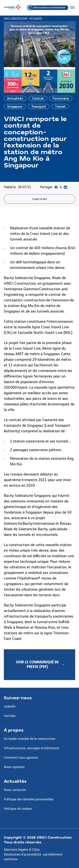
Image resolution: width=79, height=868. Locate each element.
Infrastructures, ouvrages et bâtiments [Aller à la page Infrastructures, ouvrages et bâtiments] (32, 748)
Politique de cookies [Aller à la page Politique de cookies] (18, 809)
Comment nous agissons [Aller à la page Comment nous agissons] (21, 758)
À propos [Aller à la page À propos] (14, 730)
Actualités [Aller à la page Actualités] (15, 781)
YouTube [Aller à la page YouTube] (10, 716)
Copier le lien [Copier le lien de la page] (40, 199)
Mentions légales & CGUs (22, 850)
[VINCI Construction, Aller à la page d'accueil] (12, 8)
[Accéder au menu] (72, 8)
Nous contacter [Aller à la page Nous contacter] (15, 790)
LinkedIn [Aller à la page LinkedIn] (10, 707)
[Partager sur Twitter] (61, 188)
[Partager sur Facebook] (56, 188)
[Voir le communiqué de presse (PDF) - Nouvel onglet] (39, 665)
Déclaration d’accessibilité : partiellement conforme (33, 857)
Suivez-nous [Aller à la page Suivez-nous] (18, 698)
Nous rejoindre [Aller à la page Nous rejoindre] (14, 767)
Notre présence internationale (46, 8)
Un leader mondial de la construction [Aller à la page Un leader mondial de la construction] (30, 739)
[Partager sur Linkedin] (65, 188)
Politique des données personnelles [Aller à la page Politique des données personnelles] (29, 799)
